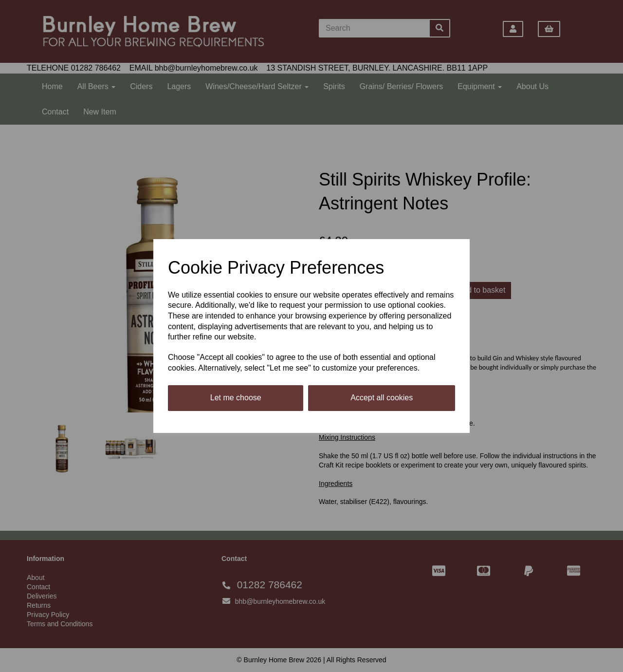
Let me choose (236, 398)
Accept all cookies (382, 398)
